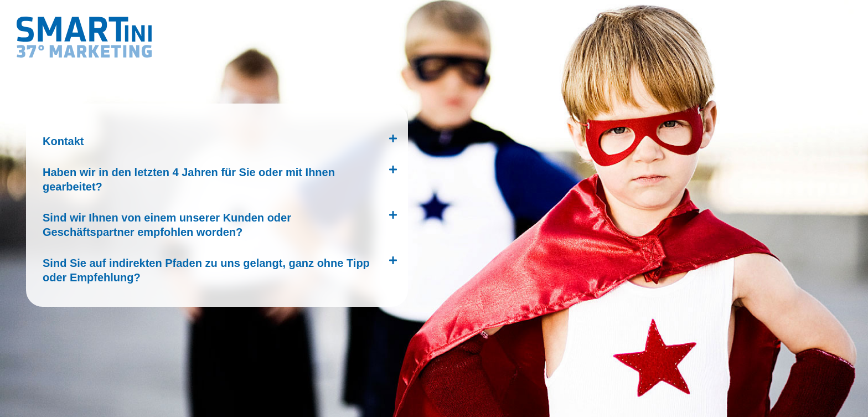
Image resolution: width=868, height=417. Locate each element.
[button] (214, 138)
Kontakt (63, 141)
